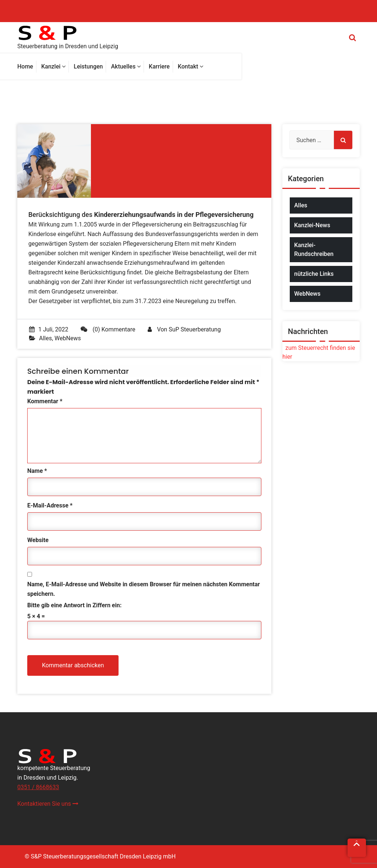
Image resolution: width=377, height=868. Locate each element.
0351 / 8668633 (38, 787)
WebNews (68, 338)
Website (38, 540)
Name (37, 471)
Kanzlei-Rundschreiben (314, 249)
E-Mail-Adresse (50, 505)
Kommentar (45, 401)
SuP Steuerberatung (195, 329)
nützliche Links (314, 274)
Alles (45, 338)
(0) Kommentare (108, 329)
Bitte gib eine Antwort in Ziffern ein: (74, 605)
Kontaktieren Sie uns (48, 804)
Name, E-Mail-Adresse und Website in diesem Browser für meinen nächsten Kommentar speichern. (144, 589)
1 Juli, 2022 (49, 329)
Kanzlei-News (312, 225)
